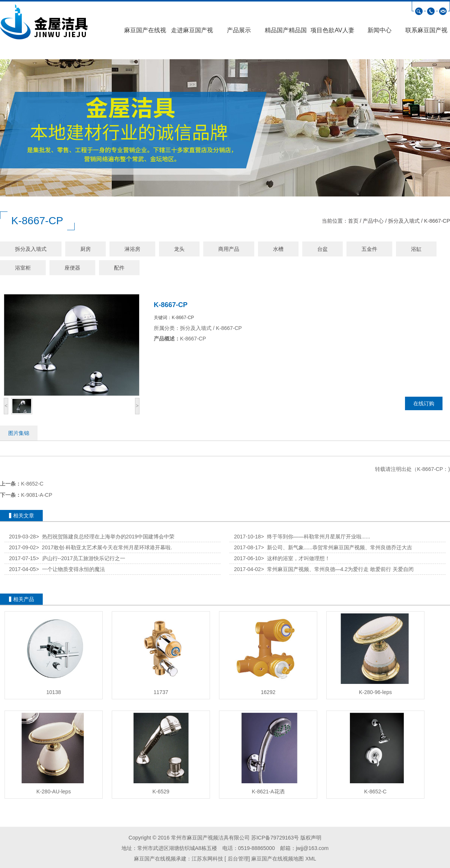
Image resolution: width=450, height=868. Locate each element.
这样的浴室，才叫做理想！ (295, 558)
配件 (119, 268)
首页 (353, 221)
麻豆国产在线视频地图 (277, 859)
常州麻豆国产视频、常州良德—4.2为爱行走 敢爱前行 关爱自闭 (337, 569)
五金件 (369, 249)
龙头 (179, 249)
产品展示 (239, 30)
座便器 (72, 268)
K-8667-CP (437, 221)
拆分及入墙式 (404, 221)
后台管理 (237, 859)
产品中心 (373, 221)
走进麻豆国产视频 (192, 33)
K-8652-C (32, 484)
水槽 (278, 249)
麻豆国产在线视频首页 (145, 33)
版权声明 (311, 838)
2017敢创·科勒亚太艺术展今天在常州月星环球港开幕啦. (104, 547)
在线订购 (424, 403)
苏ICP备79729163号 (275, 838)
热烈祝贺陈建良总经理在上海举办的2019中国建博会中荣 (105, 537)
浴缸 (416, 249)
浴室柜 (23, 268)
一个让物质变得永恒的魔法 (70, 569)
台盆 (322, 249)
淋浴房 (132, 249)
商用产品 (229, 249)
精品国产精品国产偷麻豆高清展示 (286, 33)
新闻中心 (379, 30)
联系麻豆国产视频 (426, 33)
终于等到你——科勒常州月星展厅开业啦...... (316, 537)
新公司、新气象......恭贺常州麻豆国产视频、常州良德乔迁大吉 (337, 547)
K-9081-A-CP (37, 495)
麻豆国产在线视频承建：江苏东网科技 (178, 859)
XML (311, 859)
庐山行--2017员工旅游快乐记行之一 (81, 558)
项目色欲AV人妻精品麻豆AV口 (332, 33)
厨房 (85, 249)
